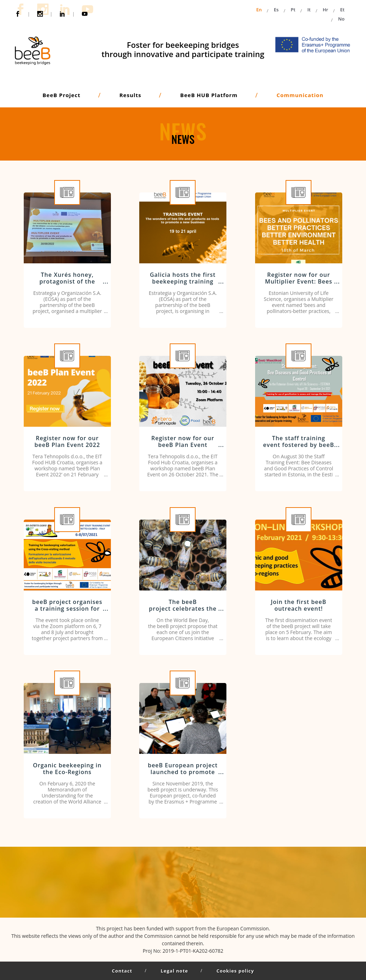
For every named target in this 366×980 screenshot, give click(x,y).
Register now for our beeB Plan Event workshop (183, 446)
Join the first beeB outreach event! (299, 606)
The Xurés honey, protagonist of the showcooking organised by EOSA (67, 286)
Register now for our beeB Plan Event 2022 (67, 442)
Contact (122, 971)
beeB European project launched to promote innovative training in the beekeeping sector (183, 776)
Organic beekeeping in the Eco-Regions (67, 769)
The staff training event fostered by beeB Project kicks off (299, 446)
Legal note (174, 971)
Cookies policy (235, 971)
